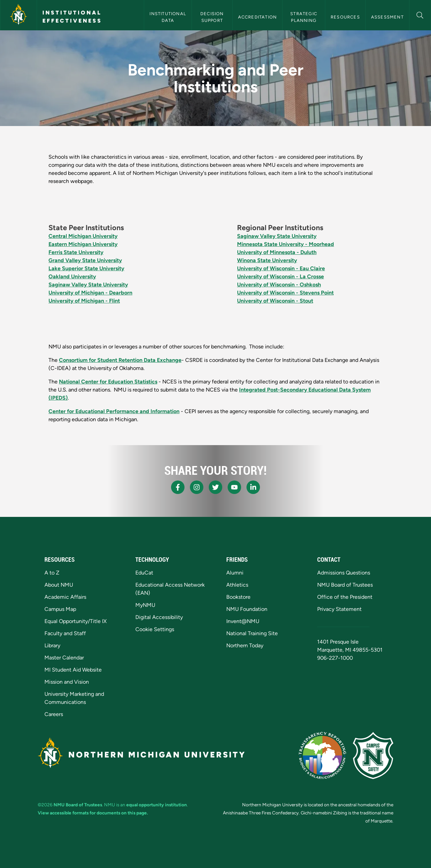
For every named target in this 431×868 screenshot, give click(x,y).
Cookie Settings (155, 629)
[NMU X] (215, 487)
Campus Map (60, 609)
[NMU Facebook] (178, 487)
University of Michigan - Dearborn (90, 293)
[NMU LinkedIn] (253, 487)
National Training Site (252, 633)
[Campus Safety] (373, 755)
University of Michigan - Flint (84, 301)
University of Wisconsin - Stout (275, 301)
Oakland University (72, 276)
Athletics (237, 585)
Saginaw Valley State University (88, 285)
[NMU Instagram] (197, 487)
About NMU (59, 585)
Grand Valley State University (85, 260)
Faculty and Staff (65, 633)
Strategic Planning (304, 17)
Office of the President (345, 597)
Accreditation (258, 17)
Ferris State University (76, 252)
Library (52, 645)
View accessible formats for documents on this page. (93, 813)
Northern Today (245, 645)
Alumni (235, 573)
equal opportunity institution (157, 805)
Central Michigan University (83, 236)
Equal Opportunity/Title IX (76, 621)
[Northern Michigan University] (19, 15)
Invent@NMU (243, 621)
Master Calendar (64, 658)
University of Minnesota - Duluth (277, 252)
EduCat (144, 573)
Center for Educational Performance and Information (114, 411)
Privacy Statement (339, 609)
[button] (420, 14)
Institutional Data (169, 17)
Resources (345, 17)
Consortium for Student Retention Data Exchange (120, 360)
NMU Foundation (247, 609)
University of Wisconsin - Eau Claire (281, 268)
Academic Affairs (65, 597)
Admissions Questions (344, 573)
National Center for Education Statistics (108, 382)
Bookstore (238, 597)
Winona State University (267, 260)
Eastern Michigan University (83, 244)
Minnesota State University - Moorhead (286, 244)
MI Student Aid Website (73, 670)
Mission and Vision (67, 682)
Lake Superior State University (86, 268)
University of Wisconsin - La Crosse (280, 276)
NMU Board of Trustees (345, 585)
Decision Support (213, 17)
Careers (54, 714)
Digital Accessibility (159, 617)
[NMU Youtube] (234, 487)
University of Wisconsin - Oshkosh (279, 285)
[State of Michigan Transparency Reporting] (322, 755)
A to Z (52, 573)
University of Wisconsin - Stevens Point (285, 293)
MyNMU (145, 605)
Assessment (387, 17)
